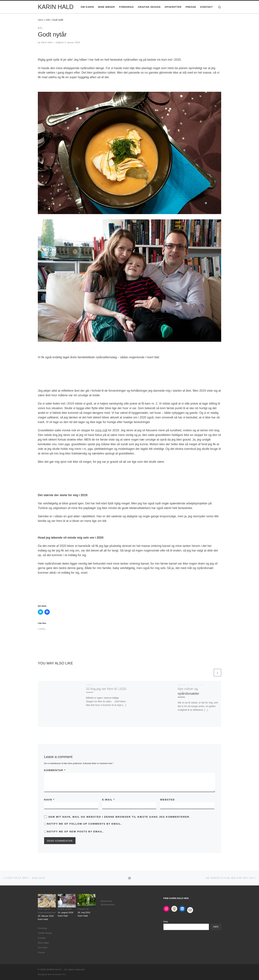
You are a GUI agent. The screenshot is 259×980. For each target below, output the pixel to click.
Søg (166, 921)
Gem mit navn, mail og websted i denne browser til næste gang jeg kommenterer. (119, 817)
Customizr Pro (59, 974)
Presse (41, 952)
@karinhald (106, 901)
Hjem (41, 20)
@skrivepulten (108, 905)
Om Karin (43, 948)
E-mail (108, 800)
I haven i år (83, 909)
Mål (48, 20)
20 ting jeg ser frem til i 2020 (106, 689)
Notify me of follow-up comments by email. (84, 824)
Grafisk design (45, 933)
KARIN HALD (54, 970)
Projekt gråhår (65, 909)
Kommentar (55, 770)
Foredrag (42, 928)
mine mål (101, 430)
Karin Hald (47, 42)
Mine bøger (43, 943)
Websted (167, 800)
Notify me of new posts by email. (75, 831)
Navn (49, 800)
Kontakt (42, 938)
